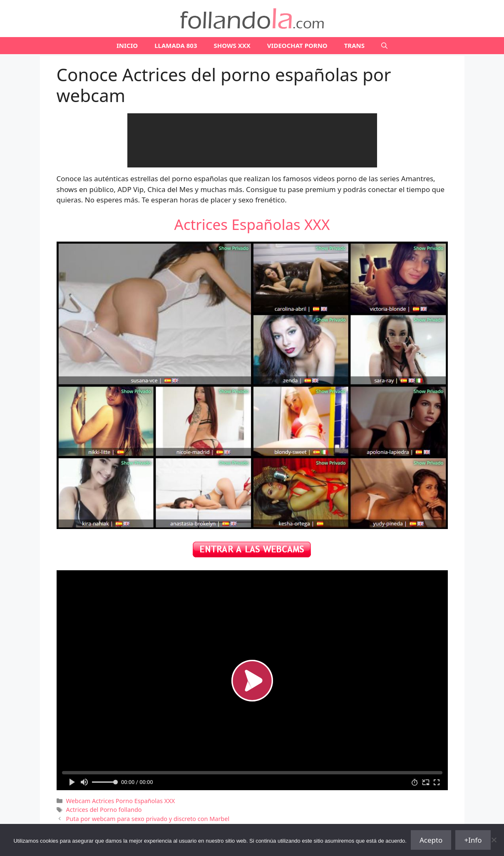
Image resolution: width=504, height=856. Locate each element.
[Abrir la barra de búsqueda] (384, 46)
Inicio (127, 45)
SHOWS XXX (232, 45)
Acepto (431, 840)
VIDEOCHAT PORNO (297, 45)
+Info (473, 840)
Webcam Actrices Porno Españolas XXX (121, 801)
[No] (494, 840)
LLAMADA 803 (176, 45)
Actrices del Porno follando (104, 810)
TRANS (354, 45)
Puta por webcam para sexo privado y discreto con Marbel (148, 819)
